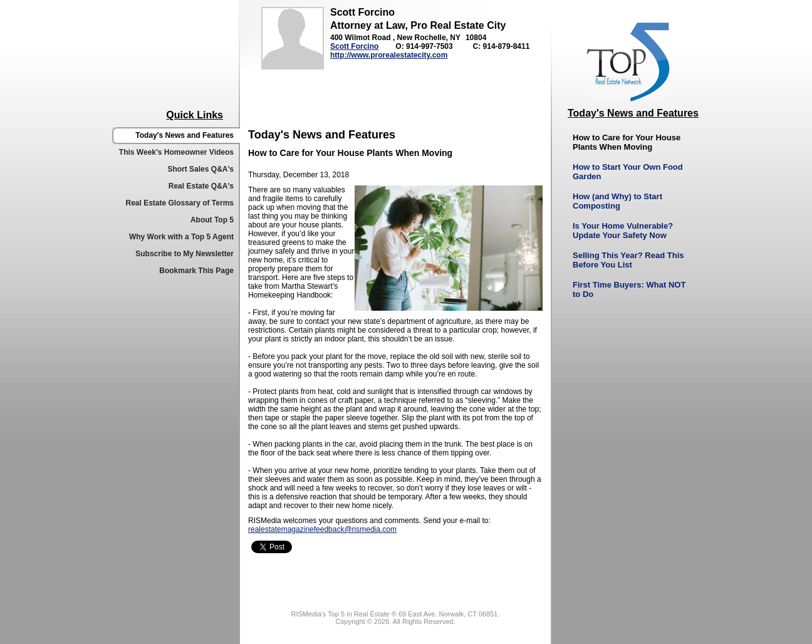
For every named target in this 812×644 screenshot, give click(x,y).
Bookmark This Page (196, 271)
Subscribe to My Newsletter (185, 254)
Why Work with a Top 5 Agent (181, 237)
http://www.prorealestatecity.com (389, 55)
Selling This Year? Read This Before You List (628, 260)
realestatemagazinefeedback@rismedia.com (322, 529)
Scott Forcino (354, 46)
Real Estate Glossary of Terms (180, 203)
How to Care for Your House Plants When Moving (627, 142)
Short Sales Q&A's (200, 169)
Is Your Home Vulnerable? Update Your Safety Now (623, 231)
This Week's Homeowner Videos (176, 152)
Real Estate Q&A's (201, 186)
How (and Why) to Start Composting (617, 201)
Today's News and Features (185, 135)
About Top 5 (212, 220)
